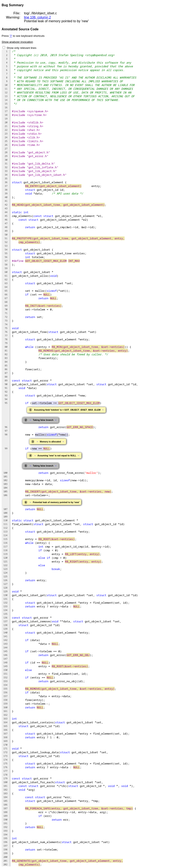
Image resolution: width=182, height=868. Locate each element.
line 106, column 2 (38, 17)
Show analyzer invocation (17, 42)
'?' (11, 36)
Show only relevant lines (22, 48)
